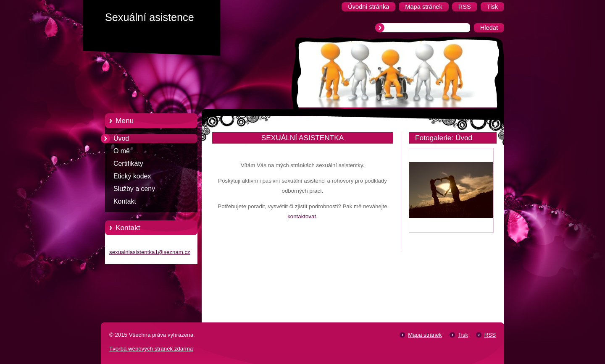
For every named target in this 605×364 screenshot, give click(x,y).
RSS (490, 335)
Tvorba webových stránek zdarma (151, 349)
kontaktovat (302, 216)
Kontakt (125, 201)
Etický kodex (132, 176)
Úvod (121, 138)
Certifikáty (128, 164)
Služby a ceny (134, 189)
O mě (122, 151)
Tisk (463, 335)
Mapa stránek (425, 335)
